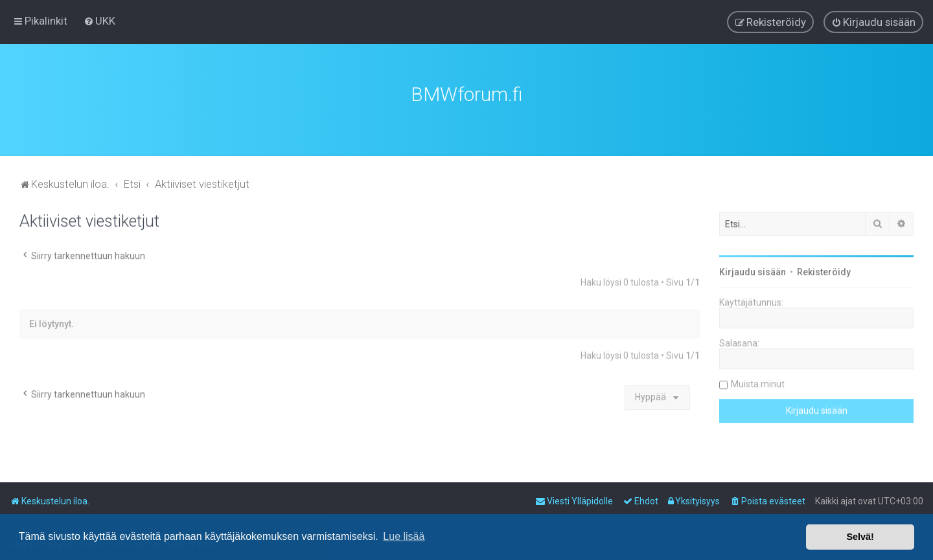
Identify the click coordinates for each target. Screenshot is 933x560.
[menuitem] (99, 21)
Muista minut (758, 383)
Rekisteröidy (824, 271)
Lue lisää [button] (404, 536)
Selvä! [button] (860, 537)
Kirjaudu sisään (753, 271)
